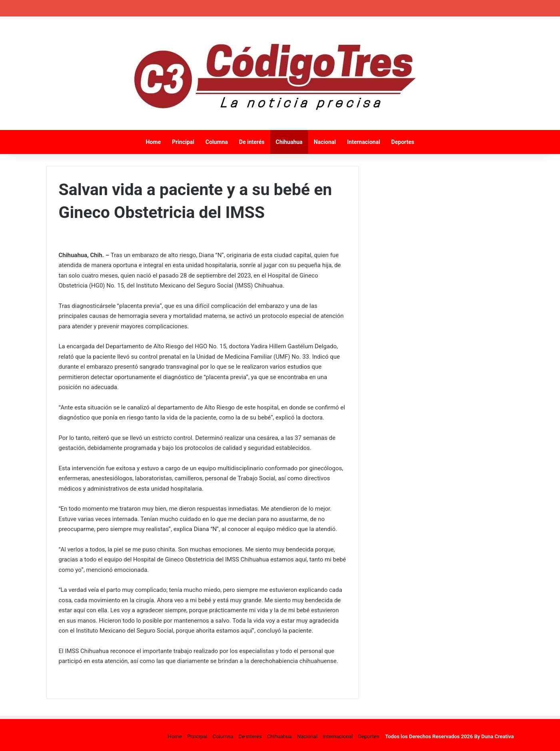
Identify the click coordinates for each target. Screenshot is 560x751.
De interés (252, 142)
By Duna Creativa (494, 736)
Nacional (325, 142)
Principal (183, 142)
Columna (217, 142)
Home (153, 142)
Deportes (403, 142)
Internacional (364, 142)
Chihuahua (289, 142)
